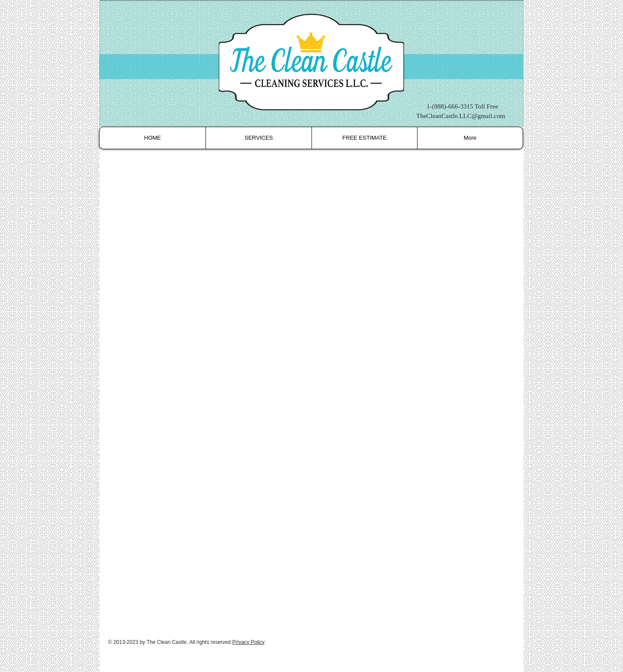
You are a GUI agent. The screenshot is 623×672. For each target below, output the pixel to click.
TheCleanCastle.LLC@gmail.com (461, 116)
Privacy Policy (249, 642)
